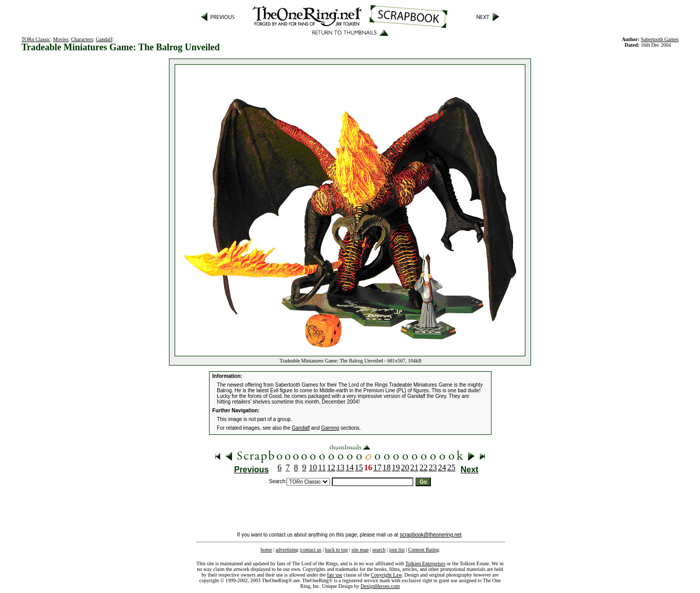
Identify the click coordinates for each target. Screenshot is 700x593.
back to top (336, 550)
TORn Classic (36, 39)
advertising (287, 550)
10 (313, 467)
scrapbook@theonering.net (430, 535)
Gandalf (104, 39)
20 (405, 467)
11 (322, 467)
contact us (311, 550)
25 (451, 467)
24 (442, 467)
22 (424, 467)
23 (433, 467)
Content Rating (424, 550)
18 (387, 467)
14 (350, 467)
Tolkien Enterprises (425, 563)
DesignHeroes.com (380, 586)
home (266, 550)
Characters (82, 39)
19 (396, 467)
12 (331, 467)
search (379, 550)
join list (396, 550)
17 (377, 467)
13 (340, 467)
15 (359, 467)
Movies (61, 39)
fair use (335, 575)
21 (414, 467)
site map (360, 550)
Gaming (330, 428)
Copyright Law (386, 575)
